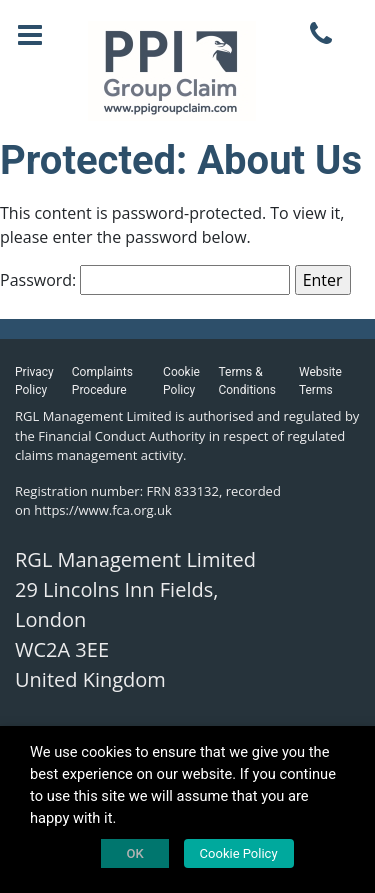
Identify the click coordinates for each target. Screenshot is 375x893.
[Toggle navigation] (30, 35)
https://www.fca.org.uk (103, 510)
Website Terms (320, 381)
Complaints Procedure (102, 381)
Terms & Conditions (246, 381)
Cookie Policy (181, 381)
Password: (145, 280)
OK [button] (134, 853)
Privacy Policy (34, 381)
